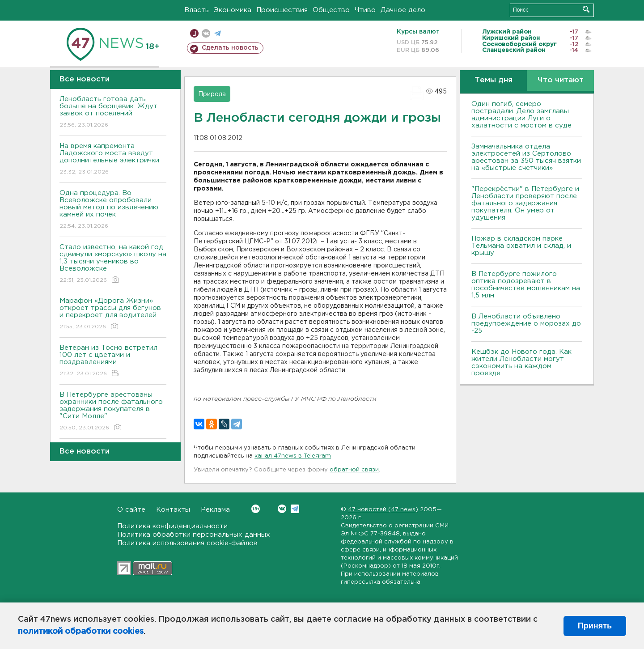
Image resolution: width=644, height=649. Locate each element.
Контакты (173, 510)
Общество (331, 10)
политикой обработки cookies (81, 632)
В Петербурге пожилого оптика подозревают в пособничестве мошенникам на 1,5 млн (526, 285)
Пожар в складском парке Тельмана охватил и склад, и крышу (521, 246)
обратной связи (354, 470)
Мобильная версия (194, 33)
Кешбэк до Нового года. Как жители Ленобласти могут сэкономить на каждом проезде (521, 363)
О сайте (131, 510)
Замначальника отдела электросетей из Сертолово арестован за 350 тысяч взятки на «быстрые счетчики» (526, 157)
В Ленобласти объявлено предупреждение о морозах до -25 (526, 324)
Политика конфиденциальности (172, 526)
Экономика (233, 10)
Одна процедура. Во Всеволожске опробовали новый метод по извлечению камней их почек (113, 210)
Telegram (295, 509)
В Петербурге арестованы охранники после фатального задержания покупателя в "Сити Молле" (113, 412)
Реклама (215, 510)
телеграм (218, 33)
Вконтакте (256, 509)
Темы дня (494, 80)
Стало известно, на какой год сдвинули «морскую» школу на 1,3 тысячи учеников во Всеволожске (113, 264)
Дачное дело (403, 10)
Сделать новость (230, 48)
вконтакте (206, 33)
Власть (197, 10)
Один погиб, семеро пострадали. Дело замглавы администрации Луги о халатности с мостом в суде (521, 115)
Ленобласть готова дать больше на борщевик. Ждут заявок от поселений (113, 112)
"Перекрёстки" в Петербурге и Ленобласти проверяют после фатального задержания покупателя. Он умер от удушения (525, 203)
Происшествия (282, 10)
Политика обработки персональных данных (194, 535)
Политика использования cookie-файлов (187, 543)
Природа (212, 94)
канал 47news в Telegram (293, 456)
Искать (586, 9)
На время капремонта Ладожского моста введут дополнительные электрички (113, 159)
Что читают (561, 80)
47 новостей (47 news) (383, 510)
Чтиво (365, 10)
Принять (595, 626)
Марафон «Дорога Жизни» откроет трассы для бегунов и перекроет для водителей (113, 314)
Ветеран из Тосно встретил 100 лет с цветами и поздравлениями (113, 361)
